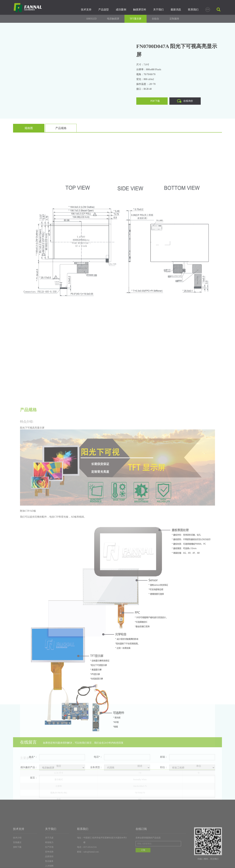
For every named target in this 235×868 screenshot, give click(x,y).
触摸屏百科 (140, 10)
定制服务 (174, 19)
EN (208, 9)
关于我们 (158, 10)
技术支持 (86, 10)
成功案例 (121, 10)
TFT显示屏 (136, 19)
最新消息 (176, 10)
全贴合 (155, 19)
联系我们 (193, 10)
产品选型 (104, 10)
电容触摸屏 (113, 19)
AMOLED (91, 19)
